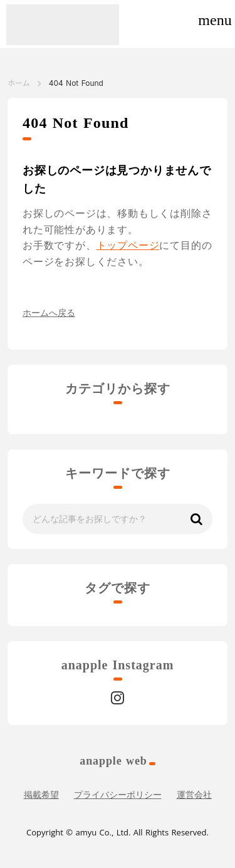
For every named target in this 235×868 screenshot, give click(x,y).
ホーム (19, 83)
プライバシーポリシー (118, 795)
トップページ (128, 245)
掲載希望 (41, 795)
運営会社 (194, 795)
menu (215, 20)
